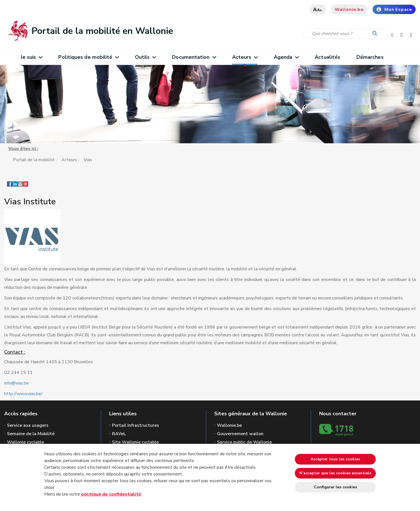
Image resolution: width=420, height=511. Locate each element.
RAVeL (119, 434)
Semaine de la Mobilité (31, 434)
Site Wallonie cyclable (135, 442)
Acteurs (245, 57)
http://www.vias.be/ (23, 394)
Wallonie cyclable (25, 442)
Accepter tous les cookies (335, 459)
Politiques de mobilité (88, 57)
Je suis (31, 57)
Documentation (194, 57)
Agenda (286, 57)
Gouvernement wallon (240, 434)
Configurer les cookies (335, 487)
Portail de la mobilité (34, 160)
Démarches (370, 57)
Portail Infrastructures (136, 425)
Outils (145, 57)
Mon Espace (394, 10)
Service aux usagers (28, 425)
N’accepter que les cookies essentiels (335, 473)
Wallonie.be (349, 10)
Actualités (327, 57)
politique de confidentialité (111, 494)
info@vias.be (17, 383)
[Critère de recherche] (346, 34)
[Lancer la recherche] (376, 34)
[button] (20, 187)
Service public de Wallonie (244, 442)
